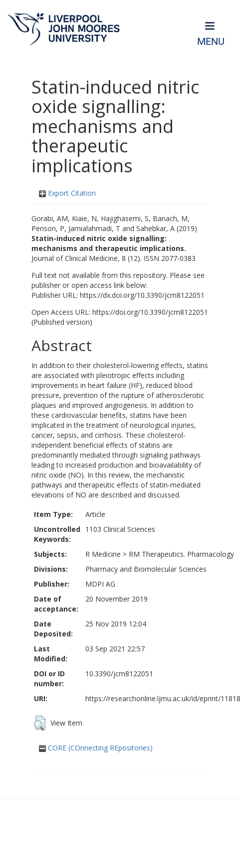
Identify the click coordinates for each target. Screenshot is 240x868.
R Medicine (103, 554)
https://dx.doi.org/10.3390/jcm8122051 (142, 295)
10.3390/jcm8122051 (119, 674)
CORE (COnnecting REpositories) (96, 748)
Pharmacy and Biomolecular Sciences (146, 569)
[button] (40, 723)
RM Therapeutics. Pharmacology (181, 554)
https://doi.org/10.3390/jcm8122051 (150, 312)
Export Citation (67, 193)
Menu (211, 42)
